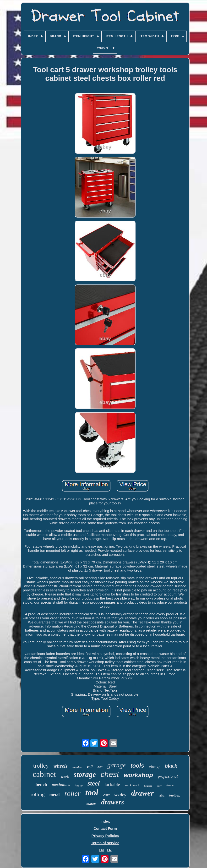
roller (72, 793)
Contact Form (105, 828)
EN (101, 850)
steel (94, 783)
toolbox (174, 795)
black (171, 766)
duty (159, 786)
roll (90, 767)
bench (41, 784)
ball (100, 767)
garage (117, 765)
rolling (38, 794)
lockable (112, 784)
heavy (79, 786)
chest (110, 774)
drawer (143, 793)
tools (137, 766)
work (65, 777)
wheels (60, 766)
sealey (120, 795)
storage (85, 774)
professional (168, 776)
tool (92, 793)
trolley (41, 766)
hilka (162, 796)
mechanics (61, 785)
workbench (132, 785)
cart (106, 795)
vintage (155, 767)
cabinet (44, 774)
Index (105, 821)
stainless (77, 767)
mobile (92, 804)
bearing (148, 786)
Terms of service (105, 843)
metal (54, 795)
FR (109, 850)
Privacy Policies (105, 836)
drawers (112, 802)
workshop (138, 775)
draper (171, 785)
